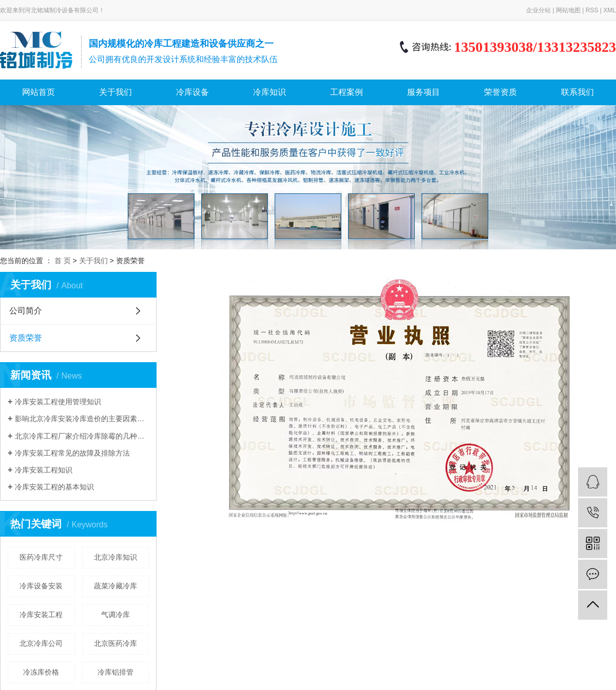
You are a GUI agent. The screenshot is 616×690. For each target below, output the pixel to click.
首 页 (63, 261)
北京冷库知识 (115, 557)
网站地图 (568, 10)
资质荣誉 (26, 338)
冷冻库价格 (41, 672)
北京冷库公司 (41, 643)
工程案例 (346, 92)
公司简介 (26, 311)
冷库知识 (269, 92)
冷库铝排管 (115, 672)
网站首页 (38, 92)
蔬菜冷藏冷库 (115, 586)
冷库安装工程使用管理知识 (58, 402)
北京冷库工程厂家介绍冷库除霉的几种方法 (82, 436)
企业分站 (538, 10)
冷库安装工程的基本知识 (54, 487)
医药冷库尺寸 (41, 557)
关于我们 (115, 92)
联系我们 (577, 92)
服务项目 (423, 92)
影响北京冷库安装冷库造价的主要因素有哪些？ (82, 419)
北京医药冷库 (115, 643)
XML (610, 10)
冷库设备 (192, 92)
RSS (592, 10)
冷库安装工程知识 (44, 470)
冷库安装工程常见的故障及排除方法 (72, 453)
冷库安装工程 (41, 615)
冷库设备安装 (41, 586)
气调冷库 (115, 615)
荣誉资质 (500, 92)
